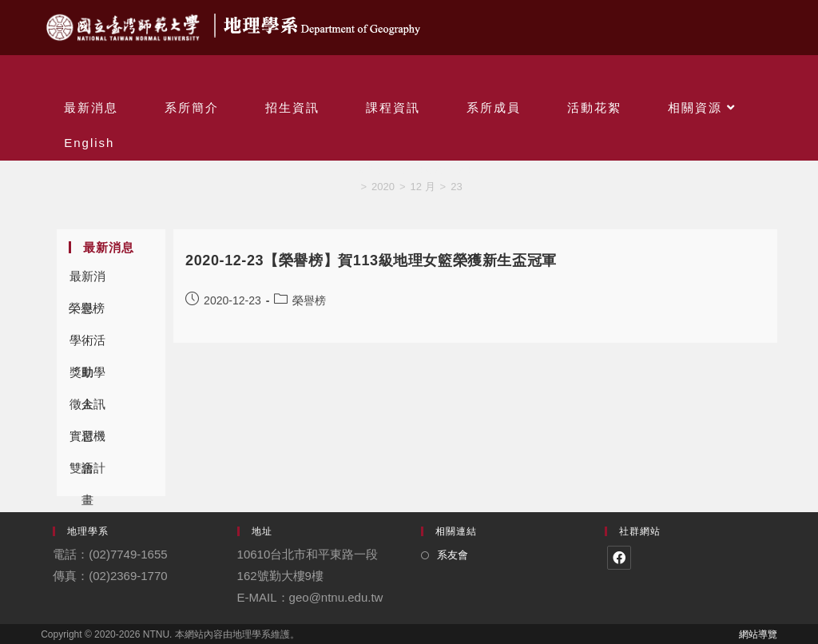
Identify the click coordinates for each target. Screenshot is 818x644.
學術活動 (87, 345)
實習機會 (87, 441)
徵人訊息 (87, 409)
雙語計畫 (87, 473)
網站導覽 (758, 634)
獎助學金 (87, 377)
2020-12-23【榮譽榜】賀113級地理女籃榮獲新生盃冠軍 (371, 260)
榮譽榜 (87, 308)
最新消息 (87, 281)
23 (456, 187)
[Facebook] (619, 558)
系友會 (453, 555)
